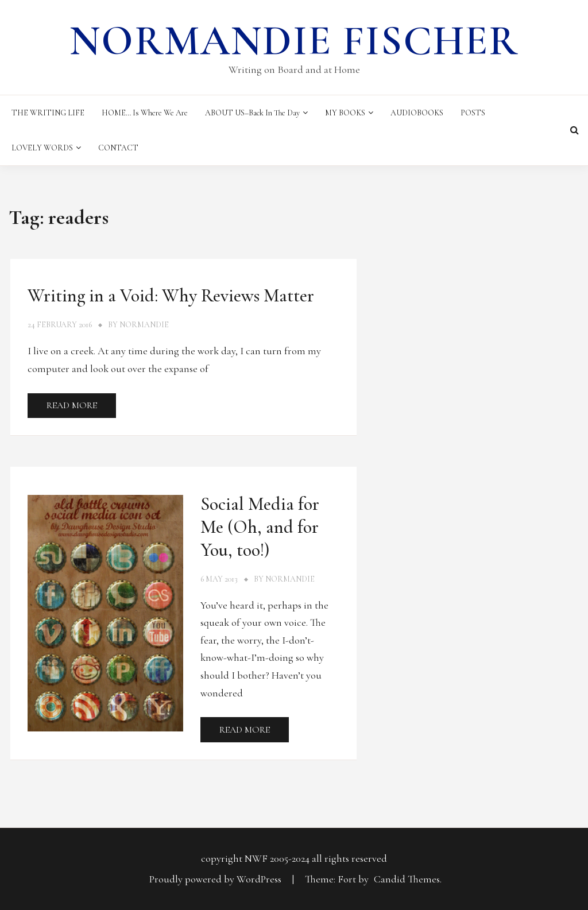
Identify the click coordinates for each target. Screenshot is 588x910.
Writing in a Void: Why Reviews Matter (171, 295)
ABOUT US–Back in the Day (252, 113)
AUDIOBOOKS (417, 113)
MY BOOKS (345, 113)
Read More (72, 405)
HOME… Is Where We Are (145, 113)
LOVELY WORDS (42, 148)
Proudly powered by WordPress (216, 879)
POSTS (473, 113)
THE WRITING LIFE (48, 113)
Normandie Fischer (294, 41)
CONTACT (118, 148)
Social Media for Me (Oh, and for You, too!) (260, 527)
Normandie (144, 325)
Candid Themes (407, 879)
